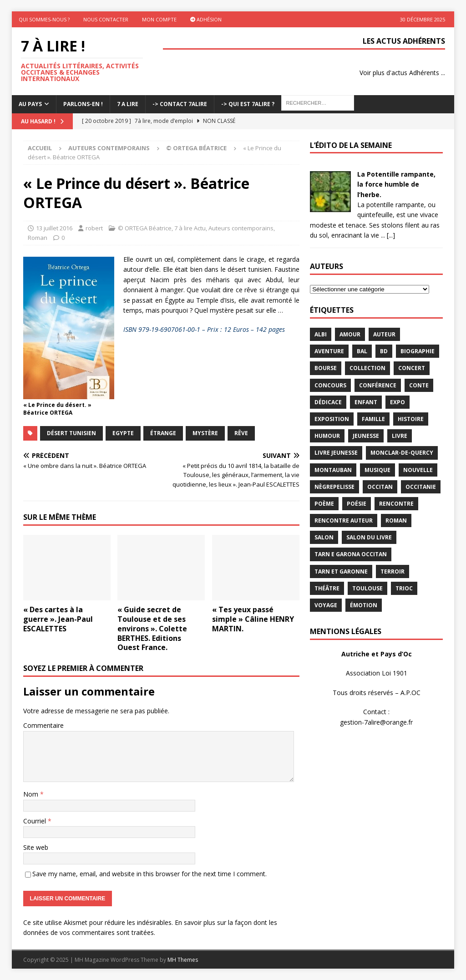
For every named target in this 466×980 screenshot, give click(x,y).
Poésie (357, 504)
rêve (241, 433)
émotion (364, 605)
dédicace (328, 402)
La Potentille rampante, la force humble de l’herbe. (396, 184)
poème (324, 504)
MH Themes (183, 960)
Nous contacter (106, 19)
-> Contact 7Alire (180, 104)
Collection (367, 368)
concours (330, 385)
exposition (332, 419)
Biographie (418, 351)
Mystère (205, 433)
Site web (36, 847)
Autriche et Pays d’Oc (377, 654)
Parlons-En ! (83, 104)
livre (400, 436)
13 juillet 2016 (54, 228)
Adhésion (206, 19)
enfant (366, 402)
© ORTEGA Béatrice (145, 228)
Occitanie (421, 487)
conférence (378, 385)
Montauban (333, 470)
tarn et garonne (341, 571)
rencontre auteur (344, 520)
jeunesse (366, 436)
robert (94, 228)
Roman (38, 238)
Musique (377, 470)
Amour (350, 334)
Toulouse (367, 588)
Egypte (123, 433)
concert (412, 368)
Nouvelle (418, 470)
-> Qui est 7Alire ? (248, 104)
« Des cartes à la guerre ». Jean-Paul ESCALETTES (58, 619)
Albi (321, 334)
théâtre (327, 588)
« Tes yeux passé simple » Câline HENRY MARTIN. (253, 619)
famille (373, 419)
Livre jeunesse (336, 453)
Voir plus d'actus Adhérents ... (402, 73)
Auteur (384, 334)
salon (324, 537)
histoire (411, 419)
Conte (419, 385)
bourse (326, 368)
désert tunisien (71, 433)
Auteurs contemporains (109, 148)
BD (384, 351)
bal (362, 351)
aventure (329, 351)
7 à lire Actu (190, 228)
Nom (32, 794)
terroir (393, 571)
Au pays (30, 104)
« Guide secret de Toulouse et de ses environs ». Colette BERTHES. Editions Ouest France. (152, 628)
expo (398, 402)
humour (327, 436)
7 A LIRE (128, 104)
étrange (163, 433)
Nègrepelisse (334, 487)
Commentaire (43, 725)
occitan (380, 487)
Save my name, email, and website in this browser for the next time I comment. (149, 874)
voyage (326, 605)
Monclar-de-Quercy (402, 453)
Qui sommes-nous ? (44, 19)
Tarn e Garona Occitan (351, 554)
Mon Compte (159, 19)
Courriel (35, 821)
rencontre (396, 504)
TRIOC (404, 588)
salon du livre (369, 537)
